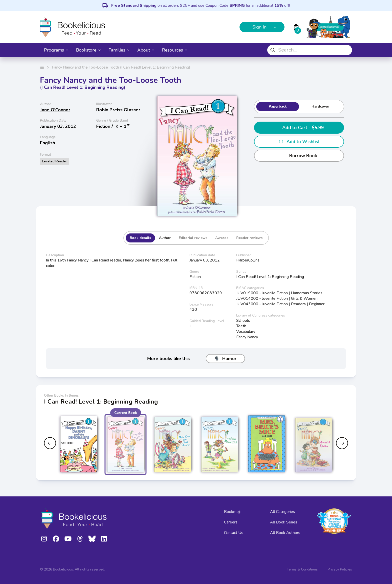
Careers (231, 522)
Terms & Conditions (302, 569)
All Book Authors (285, 533)
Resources (174, 50)
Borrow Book (299, 156)
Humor (225, 359)
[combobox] (310, 50)
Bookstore (88, 50)
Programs (56, 50)
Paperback (278, 106)
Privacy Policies (340, 569)
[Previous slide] (50, 443)
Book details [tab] (140, 238)
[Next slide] (342, 443)
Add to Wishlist (299, 142)
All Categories (282, 512)
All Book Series (284, 522)
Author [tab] (165, 238)
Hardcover (320, 106)
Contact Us (234, 533)
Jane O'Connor (55, 110)
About (146, 50)
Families (119, 50)
